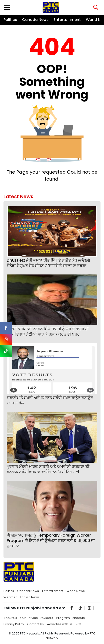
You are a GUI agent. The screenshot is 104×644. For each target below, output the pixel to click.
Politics (10, 20)
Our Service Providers (37, 618)
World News (76, 591)
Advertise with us (60, 624)
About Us (10, 618)
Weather (10, 597)
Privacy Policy (14, 624)
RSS (78, 624)
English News (30, 597)
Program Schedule (71, 618)
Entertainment (67, 20)
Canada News (35, 20)
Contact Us (35, 624)
